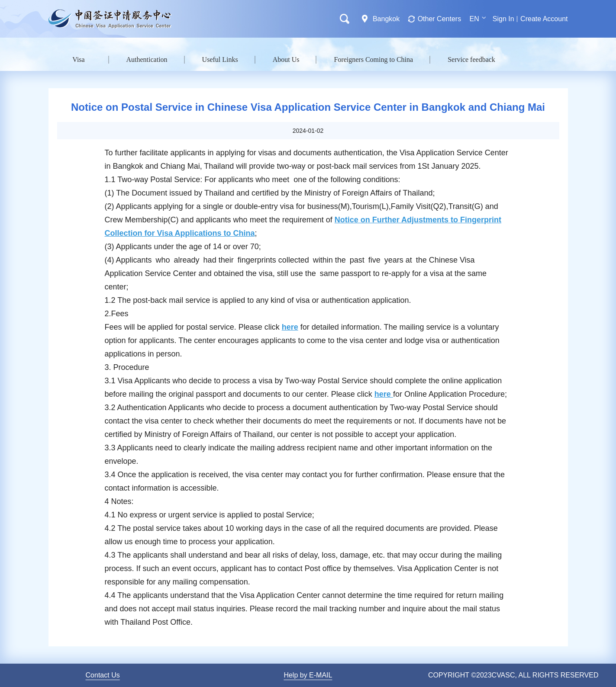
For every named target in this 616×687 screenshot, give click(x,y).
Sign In (503, 19)
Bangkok (386, 19)
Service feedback (471, 59)
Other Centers (439, 19)
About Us (286, 59)
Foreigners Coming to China (373, 59)
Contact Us (103, 675)
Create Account (544, 19)
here (290, 327)
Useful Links (220, 59)
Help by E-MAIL (308, 675)
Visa (78, 59)
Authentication (147, 59)
